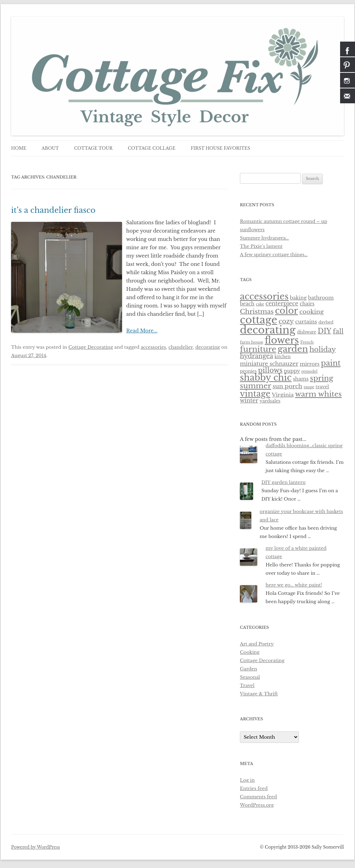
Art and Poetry (257, 644)
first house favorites (220, 148)
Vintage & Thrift (259, 694)
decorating (207, 347)
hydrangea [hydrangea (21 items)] (257, 356)
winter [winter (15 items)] (249, 401)
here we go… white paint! (294, 585)
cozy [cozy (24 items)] (286, 321)
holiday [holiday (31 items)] (323, 349)
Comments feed (258, 797)
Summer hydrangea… (264, 238)
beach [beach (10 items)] (247, 304)
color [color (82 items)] (286, 311)
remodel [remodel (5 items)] (309, 371)
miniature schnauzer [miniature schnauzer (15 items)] (269, 364)
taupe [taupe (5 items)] (309, 387)
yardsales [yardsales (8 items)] (270, 401)
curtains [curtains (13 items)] (306, 322)
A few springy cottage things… (274, 255)
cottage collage (152, 148)
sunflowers (252, 230)
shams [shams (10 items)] (301, 379)
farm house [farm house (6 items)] (252, 342)
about (50, 148)
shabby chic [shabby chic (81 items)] (266, 378)
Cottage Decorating (91, 347)
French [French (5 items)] (307, 342)
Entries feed (254, 788)
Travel (247, 685)
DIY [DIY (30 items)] (324, 331)
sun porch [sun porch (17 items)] (287, 386)
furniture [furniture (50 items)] (258, 349)
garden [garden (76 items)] (293, 349)
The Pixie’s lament (261, 246)
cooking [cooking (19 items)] (311, 312)
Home (19, 148)
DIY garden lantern (283, 482)
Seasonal (250, 677)
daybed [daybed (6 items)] (326, 322)
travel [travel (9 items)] (322, 387)
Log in (247, 780)
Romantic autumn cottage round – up (284, 221)
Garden (249, 669)
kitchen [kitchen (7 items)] (283, 357)
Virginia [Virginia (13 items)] (283, 395)
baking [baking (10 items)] (298, 298)
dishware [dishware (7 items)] (307, 332)
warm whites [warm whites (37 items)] (318, 394)
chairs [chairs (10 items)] (307, 304)
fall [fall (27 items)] (338, 331)
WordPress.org (257, 805)
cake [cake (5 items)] (260, 304)
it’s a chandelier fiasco (53, 210)
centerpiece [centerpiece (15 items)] (282, 303)
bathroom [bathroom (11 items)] (321, 298)
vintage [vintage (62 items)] (255, 394)
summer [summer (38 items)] (256, 386)
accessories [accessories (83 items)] (264, 297)
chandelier (181, 347)
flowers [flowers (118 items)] (282, 340)
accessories (153, 347)
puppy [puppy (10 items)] (292, 371)
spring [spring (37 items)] (322, 378)
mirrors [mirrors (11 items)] (310, 364)
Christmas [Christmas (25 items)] (257, 311)
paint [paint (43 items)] (331, 363)
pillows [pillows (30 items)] (270, 370)
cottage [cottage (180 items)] (259, 320)
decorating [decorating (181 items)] (268, 330)
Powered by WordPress (36, 847)
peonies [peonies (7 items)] (248, 371)
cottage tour (93, 148)
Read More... (142, 331)
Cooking (250, 652)
